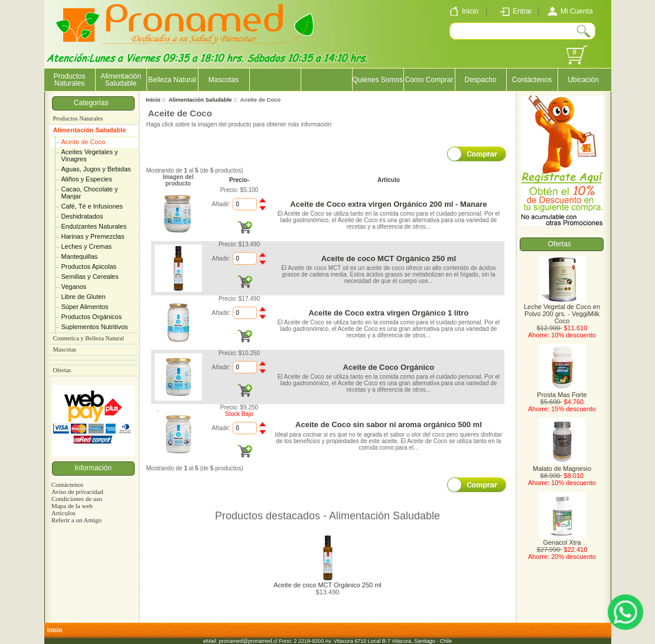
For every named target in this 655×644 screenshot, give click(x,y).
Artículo (389, 180)
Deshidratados (82, 216)
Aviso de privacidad (77, 492)
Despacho (480, 80)
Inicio (153, 100)
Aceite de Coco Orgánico (389, 367)
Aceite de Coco (84, 142)
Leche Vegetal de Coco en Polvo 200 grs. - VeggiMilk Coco (562, 311)
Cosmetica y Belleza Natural (89, 338)
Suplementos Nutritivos (95, 327)
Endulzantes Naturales (94, 226)
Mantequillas (80, 256)
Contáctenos (532, 80)
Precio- (239, 180)
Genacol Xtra (562, 539)
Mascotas (224, 80)
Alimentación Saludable (90, 130)
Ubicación (583, 80)
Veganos (74, 287)
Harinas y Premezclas (93, 236)
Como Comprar (429, 80)
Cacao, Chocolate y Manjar (90, 193)
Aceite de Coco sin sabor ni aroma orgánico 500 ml (389, 425)
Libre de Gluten (84, 297)
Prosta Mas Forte (562, 392)
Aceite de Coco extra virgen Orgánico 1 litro (388, 313)
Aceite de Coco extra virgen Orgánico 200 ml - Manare (388, 204)
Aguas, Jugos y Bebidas (96, 169)
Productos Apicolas (89, 266)
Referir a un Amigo (76, 520)
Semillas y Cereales (90, 277)
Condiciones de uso (77, 499)
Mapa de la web (72, 506)
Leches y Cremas (87, 246)
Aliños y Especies (87, 179)
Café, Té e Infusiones (92, 206)
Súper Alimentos (85, 307)
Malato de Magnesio (562, 466)
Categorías (93, 103)
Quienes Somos (378, 80)
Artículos (63, 513)
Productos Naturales (69, 80)
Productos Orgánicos (92, 317)
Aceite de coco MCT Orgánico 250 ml (389, 258)
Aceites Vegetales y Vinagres (90, 155)
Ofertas (62, 370)
